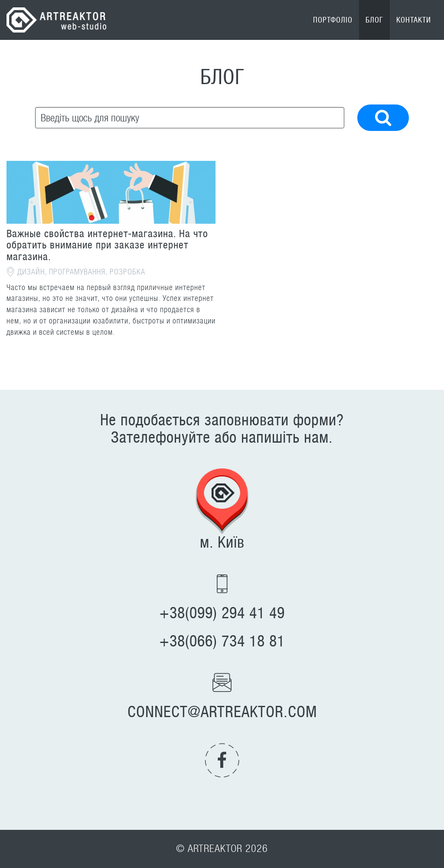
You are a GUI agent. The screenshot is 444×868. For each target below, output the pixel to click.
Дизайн (31, 272)
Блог (374, 20)
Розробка (127, 272)
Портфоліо (333, 20)
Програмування (77, 272)
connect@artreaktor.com (222, 712)
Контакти (414, 20)
